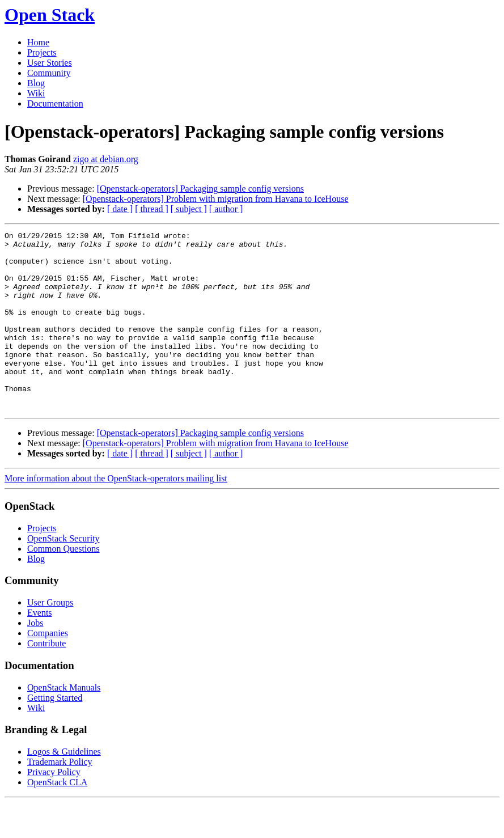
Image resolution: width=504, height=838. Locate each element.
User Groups (50, 638)
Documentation (55, 103)
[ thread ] (152, 209)
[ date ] (120, 209)
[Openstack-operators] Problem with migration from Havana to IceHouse (216, 199)
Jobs (35, 659)
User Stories (50, 63)
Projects (42, 52)
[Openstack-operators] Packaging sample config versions (200, 189)
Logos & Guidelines (64, 787)
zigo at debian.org (106, 159)
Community (49, 73)
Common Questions (63, 584)
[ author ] (226, 209)
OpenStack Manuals (64, 723)
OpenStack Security (63, 574)
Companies (48, 669)
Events (40, 648)
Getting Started (55, 733)
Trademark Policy (60, 797)
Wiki (36, 93)
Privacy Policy (54, 808)
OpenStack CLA (57, 818)
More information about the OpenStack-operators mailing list (116, 514)
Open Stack (50, 15)
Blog (36, 83)
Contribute (46, 679)
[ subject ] (189, 209)
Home (38, 42)
